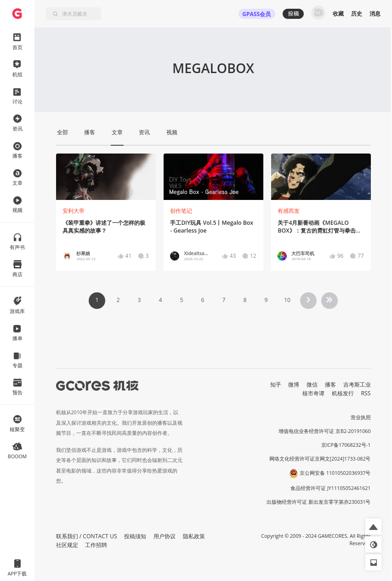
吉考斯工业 (357, 384)
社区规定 (67, 545)
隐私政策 (194, 536)
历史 (357, 14)
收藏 (338, 14)
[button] (373, 527)
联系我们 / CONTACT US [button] (87, 536)
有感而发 (289, 211)
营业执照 (361, 417)
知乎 (276, 384)
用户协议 (165, 536)
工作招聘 (96, 545)
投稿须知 (135, 536)
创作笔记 (181, 211)
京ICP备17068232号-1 (346, 445)
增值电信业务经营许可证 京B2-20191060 (324, 431)
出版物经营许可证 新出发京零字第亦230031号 (319, 502)
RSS (366, 393)
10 (287, 300)
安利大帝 (74, 211)
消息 (375, 14)
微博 (294, 384)
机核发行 (343, 393)
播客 (330, 384)
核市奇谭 (313, 393)
